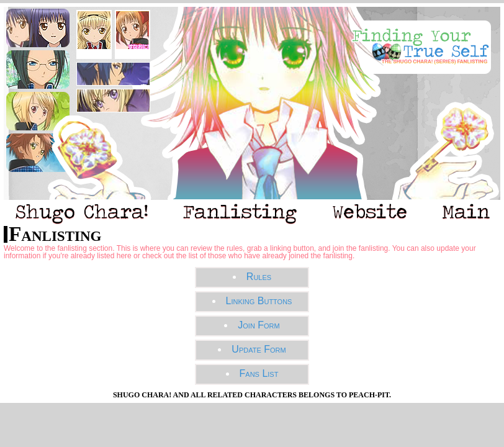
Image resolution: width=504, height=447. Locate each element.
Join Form (259, 325)
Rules (259, 277)
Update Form (259, 349)
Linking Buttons (259, 301)
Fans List (259, 373)
